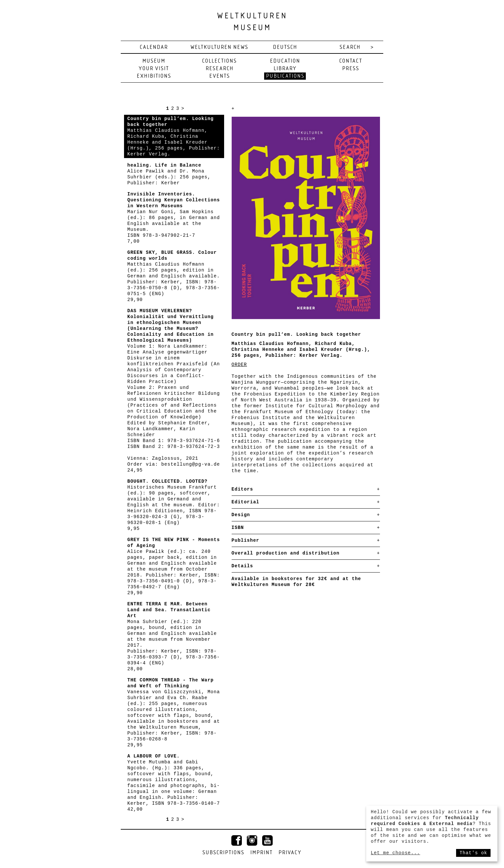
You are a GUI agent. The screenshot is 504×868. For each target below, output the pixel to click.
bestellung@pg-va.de (190, 464)
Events (220, 76)
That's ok (473, 853)
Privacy (290, 853)
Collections (220, 61)
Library (285, 69)
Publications (285, 76)
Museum (154, 61)
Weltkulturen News (220, 47)
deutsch (285, 47)
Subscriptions (223, 853)
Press (351, 69)
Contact (351, 61)
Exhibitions (154, 76)
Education (285, 61)
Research (220, 69)
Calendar (154, 47)
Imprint (262, 853)
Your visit (154, 69)
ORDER (239, 365)
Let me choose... (395, 853)
